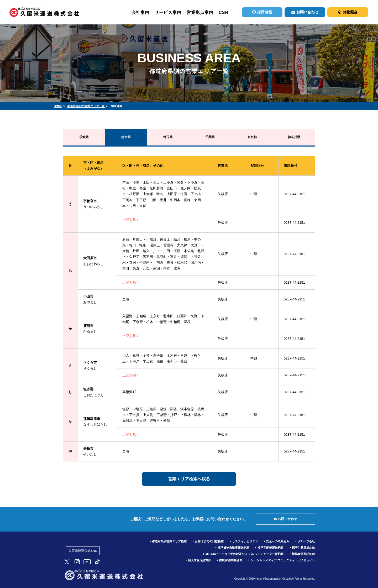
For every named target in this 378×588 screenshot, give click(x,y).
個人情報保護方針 (198, 560)
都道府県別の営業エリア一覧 (86, 106)
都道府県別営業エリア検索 (168, 541)
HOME (58, 106)
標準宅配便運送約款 (269, 548)
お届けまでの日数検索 (208, 541)
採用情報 (262, 12)
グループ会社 (305, 541)
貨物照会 (348, 12)
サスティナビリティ (244, 541)
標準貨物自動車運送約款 (232, 548)
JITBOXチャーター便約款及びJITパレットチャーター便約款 (244, 554)
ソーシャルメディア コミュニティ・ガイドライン (282, 560)
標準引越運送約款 (302, 548)
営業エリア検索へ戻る (189, 479)
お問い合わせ (305, 12)
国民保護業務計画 (230, 560)
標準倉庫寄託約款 (302, 554)
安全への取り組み (277, 541)
